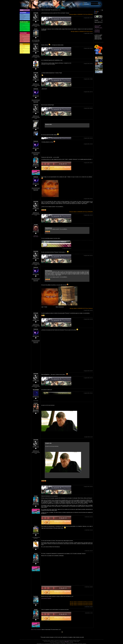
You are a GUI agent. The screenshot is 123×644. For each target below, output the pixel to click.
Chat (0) (22, 42)
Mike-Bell (67, 641)
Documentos (23, 16)
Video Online (23, 27)
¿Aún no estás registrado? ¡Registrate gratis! (98, 27)
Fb (34, 236)
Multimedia (22, 24)
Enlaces (22, 19)
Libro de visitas (23, 35)
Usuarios (22, 38)
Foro (21, 36)
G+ (37, 236)
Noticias (22, 14)
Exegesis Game (23, 29)
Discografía (23, 46)
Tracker (22, 31)
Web (34, 237)
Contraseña (86, 4)
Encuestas (22, 18)
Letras (21, 49)
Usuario (86, 3)
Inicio (22, 10)
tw (36, 236)
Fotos (21, 25)
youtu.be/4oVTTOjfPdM (46, 598)
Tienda (22, 40)
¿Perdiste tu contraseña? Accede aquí (97, 31)
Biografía (22, 51)
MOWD (22, 53)
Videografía (23, 48)
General (39, 10)
